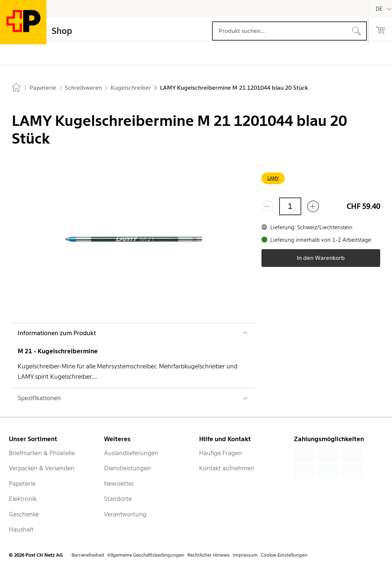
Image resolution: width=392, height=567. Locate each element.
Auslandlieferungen (131, 453)
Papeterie (22, 484)
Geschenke (24, 514)
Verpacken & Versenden (42, 468)
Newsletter (119, 484)
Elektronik (23, 499)
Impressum (245, 555)
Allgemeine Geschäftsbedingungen (146, 555)
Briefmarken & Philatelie (42, 453)
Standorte (118, 499)
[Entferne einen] (267, 206)
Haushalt (21, 529)
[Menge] (290, 206)
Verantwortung (125, 514)
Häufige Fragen (221, 453)
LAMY (273, 178)
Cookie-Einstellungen (284, 555)
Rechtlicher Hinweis (209, 555)
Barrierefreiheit (88, 555)
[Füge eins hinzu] (313, 206)
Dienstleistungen (127, 468)
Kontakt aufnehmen (227, 468)
